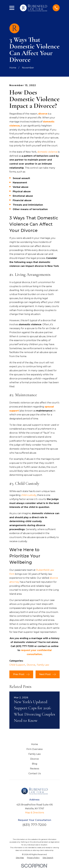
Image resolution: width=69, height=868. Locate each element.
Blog (35, 764)
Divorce (31, 665)
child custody (29, 495)
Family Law (43, 665)
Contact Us (35, 773)
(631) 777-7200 (35, 825)
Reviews (34, 769)
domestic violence (47, 152)
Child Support (17, 665)
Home (34, 744)
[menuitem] (20, 858)
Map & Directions (35, 813)
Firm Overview (35, 749)
